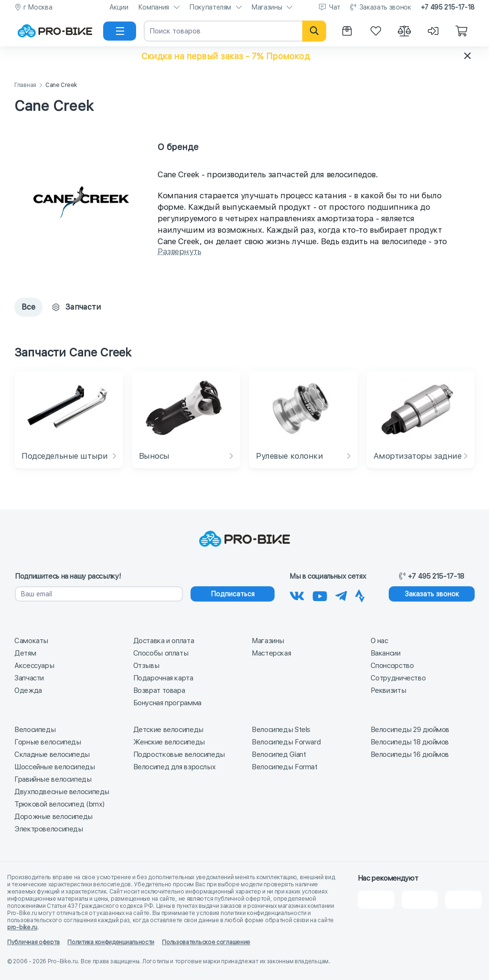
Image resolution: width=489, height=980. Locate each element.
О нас (379, 641)
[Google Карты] (463, 900)
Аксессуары (34, 666)
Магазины (266, 7)
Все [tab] (28, 307)
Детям (25, 653)
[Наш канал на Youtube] (320, 594)
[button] (244, 56)
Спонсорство (392, 666)
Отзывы (146, 666)
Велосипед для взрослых (175, 767)
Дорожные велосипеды (53, 817)
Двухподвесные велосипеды (62, 792)
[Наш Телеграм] (341, 594)
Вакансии (386, 653)
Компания (154, 7)
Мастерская (271, 653)
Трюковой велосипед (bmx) (59, 804)
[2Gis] (376, 900)
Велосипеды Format (285, 767)
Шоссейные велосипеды (55, 767)
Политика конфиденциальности (111, 942)
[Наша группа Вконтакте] (297, 594)
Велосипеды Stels (281, 730)
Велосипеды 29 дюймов (410, 730)
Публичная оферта (33, 942)
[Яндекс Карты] (420, 900)
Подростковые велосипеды (179, 754)
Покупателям (210, 7)
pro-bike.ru (22, 927)
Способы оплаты (161, 653)
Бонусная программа (167, 703)
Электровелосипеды (49, 829)
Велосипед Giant (279, 754)
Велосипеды (35, 730)
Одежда (28, 690)
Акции (119, 7)
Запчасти (29, 678)
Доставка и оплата (164, 641)
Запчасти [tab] (76, 307)
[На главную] (55, 31)
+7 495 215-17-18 (448, 7)
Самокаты (31, 641)
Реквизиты (388, 690)
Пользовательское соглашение (206, 942)
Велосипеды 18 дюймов (410, 742)
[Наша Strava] (360, 594)
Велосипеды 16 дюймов (410, 754)
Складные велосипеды (52, 754)
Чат (335, 7)
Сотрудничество (398, 678)
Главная (25, 85)
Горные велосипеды (48, 742)
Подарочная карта (163, 678)
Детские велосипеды (168, 730)
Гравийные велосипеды (53, 779)
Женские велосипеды (169, 742)
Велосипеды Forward (286, 742)
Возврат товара (159, 690)
